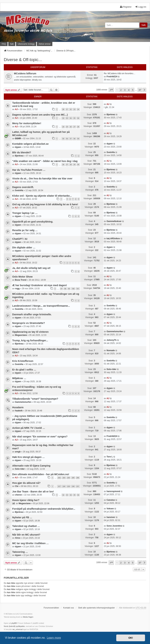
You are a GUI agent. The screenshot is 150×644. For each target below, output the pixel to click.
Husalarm (18, 407)
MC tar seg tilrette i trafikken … (30, 543)
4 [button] (129, 90)
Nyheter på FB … (22, 517)
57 (71, 139)
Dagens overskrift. (23, 187)
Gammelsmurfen (115, 331)
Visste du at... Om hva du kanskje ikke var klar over (42, 179)
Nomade (111, 350)
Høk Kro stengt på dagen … (29, 457)
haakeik (19, 411)
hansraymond (113, 491)
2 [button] (121, 90)
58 (74, 139)
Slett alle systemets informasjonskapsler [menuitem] (96, 608)
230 (73, 486)
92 (63, 118)
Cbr (17, 486)
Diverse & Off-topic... (23, 60)
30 (78, 164)
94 (71, 118)
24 (78, 109)
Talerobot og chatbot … (26, 526)
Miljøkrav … (19, 378)
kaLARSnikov (113, 239)
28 (78, 127)
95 (74, 118)
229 (68, 486)
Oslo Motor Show (22, 277)
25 (67, 127)
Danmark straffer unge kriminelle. (32, 314)
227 (59, 486)
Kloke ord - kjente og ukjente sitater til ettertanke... (42, 196)
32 (63, 495)
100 (73, 289)
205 (73, 478)
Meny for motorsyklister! (27, 123)
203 (64, 478)
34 (71, 495)
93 (67, 118)
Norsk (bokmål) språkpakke (14, 626)
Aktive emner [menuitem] (45, 44)
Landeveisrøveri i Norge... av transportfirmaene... (41, 306)
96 (78, 118)
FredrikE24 (112, 77)
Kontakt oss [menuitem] (69, 608)
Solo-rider (112, 369)
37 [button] (140, 90)
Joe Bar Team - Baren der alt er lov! (33, 492)
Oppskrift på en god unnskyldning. (33, 222)
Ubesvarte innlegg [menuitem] (26, 44)
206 (78, 478)
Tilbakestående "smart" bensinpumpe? (35, 399)
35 (74, 495)
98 (65, 289)
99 (69, 289)
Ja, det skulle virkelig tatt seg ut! (31, 268)
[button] (111, 90)
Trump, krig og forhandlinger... (30, 340)
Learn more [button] (54, 638)
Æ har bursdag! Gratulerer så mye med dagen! (40, 285)
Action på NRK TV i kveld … (29, 428)
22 (71, 109)
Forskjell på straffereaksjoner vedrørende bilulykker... (44, 509)
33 (67, 495)
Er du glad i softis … (24, 370)
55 (63, 139)
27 (74, 127)
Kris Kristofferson (23, 361)
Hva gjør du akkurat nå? (26, 483)
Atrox (18, 538)
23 (74, 109)
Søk (144, 25)
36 (78, 495)
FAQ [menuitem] (4, 44)
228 (64, 486)
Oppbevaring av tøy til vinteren (30, 332)
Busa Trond (21, 280)
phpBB (14, 623)
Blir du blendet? (22, 152)
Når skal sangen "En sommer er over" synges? (40, 437)
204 (68, 478)
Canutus (111, 500)
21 (67, 109)
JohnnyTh (112, 340)
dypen (18, 147)
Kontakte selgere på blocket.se (30, 144)
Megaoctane (21, 335)
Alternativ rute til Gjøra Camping (31, 466)
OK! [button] (131, 638)
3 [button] (125, 90)
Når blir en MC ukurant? (26, 535)
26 (71, 127)
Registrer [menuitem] (126, 7)
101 (78, 289)
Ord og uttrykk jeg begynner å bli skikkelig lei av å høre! (45, 204)
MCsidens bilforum (25, 73)
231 (78, 486)
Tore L (110, 457)
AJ (16, 109)
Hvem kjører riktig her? (26, 500)
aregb (18, 452)
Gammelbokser (114, 221)
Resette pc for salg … (25, 230)
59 (78, 139)
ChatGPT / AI (20, 239)
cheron (18, 495)
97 (61, 289)
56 (67, 139)
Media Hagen (28, 617)
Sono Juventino (114, 526)
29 (74, 164)
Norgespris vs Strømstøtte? (29, 323)
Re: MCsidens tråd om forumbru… (120, 73)
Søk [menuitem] (12, 44)
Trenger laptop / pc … (25, 213)
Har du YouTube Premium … (29, 170)
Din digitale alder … (24, 247)
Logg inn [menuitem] (141, 7)
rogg (17, 289)
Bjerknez (111, 115)
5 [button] (133, 90)
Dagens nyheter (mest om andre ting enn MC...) (40, 115)
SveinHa (111, 152)
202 (59, 478)
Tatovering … (20, 552)
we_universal (17, 629)
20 (63, 109)
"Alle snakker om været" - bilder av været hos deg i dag (45, 161)
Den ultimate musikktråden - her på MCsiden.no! (41, 474)
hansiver (111, 517)
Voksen (110, 509)
